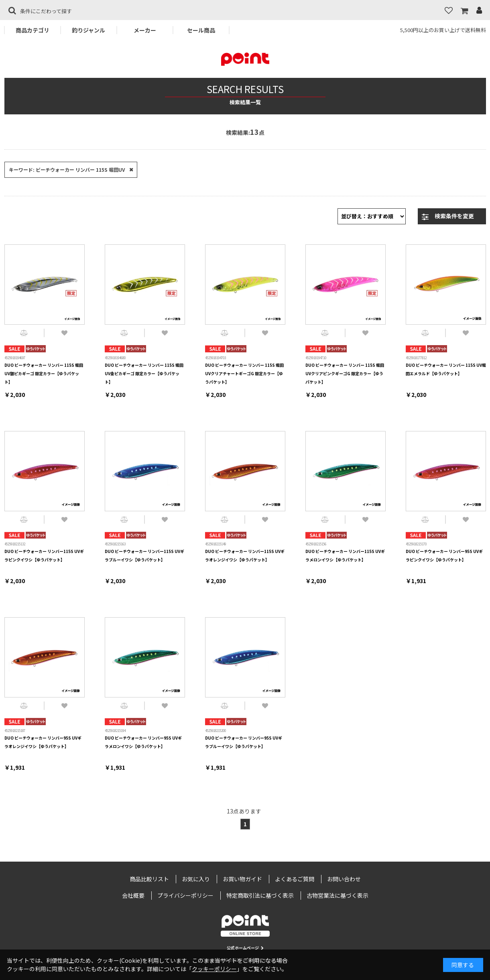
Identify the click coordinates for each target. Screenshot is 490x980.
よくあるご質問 (295, 879)
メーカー (145, 30)
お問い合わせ (344, 879)
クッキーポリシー (214, 969)
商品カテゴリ (33, 30)
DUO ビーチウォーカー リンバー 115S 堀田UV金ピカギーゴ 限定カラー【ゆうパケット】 (144, 373)
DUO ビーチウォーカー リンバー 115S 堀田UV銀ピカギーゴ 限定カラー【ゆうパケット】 (44, 373)
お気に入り (196, 879)
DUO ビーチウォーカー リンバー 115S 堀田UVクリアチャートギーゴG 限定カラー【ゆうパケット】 (244, 373)
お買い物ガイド (242, 879)
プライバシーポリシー (185, 895)
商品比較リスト (149, 879)
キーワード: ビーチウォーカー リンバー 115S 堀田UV (67, 170)
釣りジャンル (88, 30)
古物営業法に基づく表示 (338, 895)
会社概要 (133, 895)
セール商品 (201, 30)
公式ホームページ (245, 948)
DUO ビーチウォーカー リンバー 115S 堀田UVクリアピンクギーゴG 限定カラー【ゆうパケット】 (345, 373)
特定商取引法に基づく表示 (260, 895)
